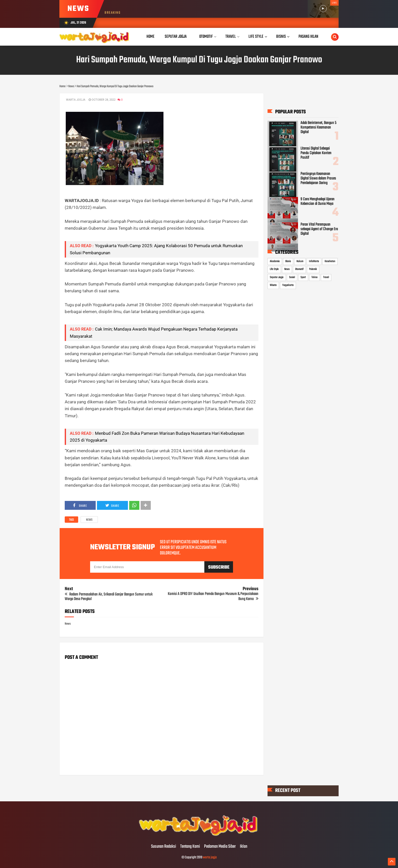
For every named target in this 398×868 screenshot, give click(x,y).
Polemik (313, 269)
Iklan (244, 847)
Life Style (274, 269)
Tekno (314, 277)
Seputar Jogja (277, 277)
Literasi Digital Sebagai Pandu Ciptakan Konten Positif (316, 153)
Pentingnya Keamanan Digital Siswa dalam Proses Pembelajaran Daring (318, 178)
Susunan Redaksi (164, 847)
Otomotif (299, 269)
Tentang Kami (190, 847)
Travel (326, 277)
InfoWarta (314, 261)
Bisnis (288, 261)
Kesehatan (330, 261)
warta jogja (210, 857)
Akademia (275, 261)
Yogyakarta (288, 285)
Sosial (292, 277)
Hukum (300, 261)
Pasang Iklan (308, 37)
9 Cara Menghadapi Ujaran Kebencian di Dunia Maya (318, 202)
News (89, 520)
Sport (303, 277)
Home (151, 37)
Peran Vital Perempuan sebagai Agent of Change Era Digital (319, 229)
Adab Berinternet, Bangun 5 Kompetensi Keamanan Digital (318, 128)
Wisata (273, 285)
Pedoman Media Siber (220, 847)
